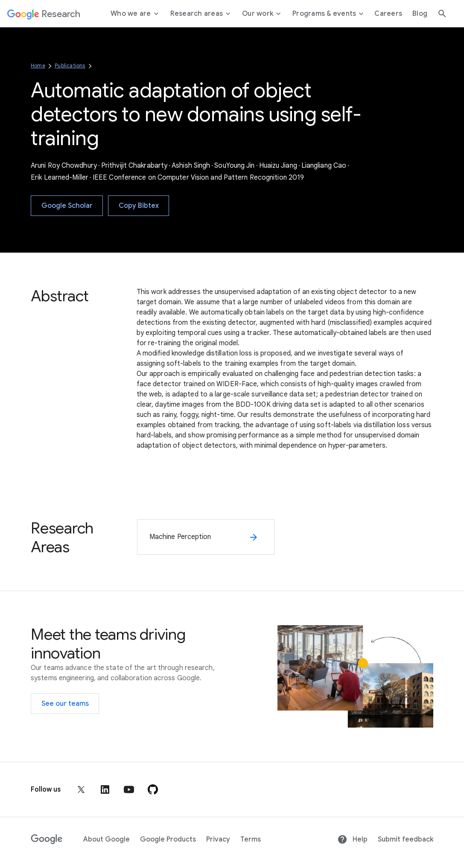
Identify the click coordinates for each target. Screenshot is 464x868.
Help (352, 839)
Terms (251, 839)
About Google (107, 839)
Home (38, 66)
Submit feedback (406, 839)
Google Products (168, 839)
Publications (70, 66)
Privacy (218, 839)
